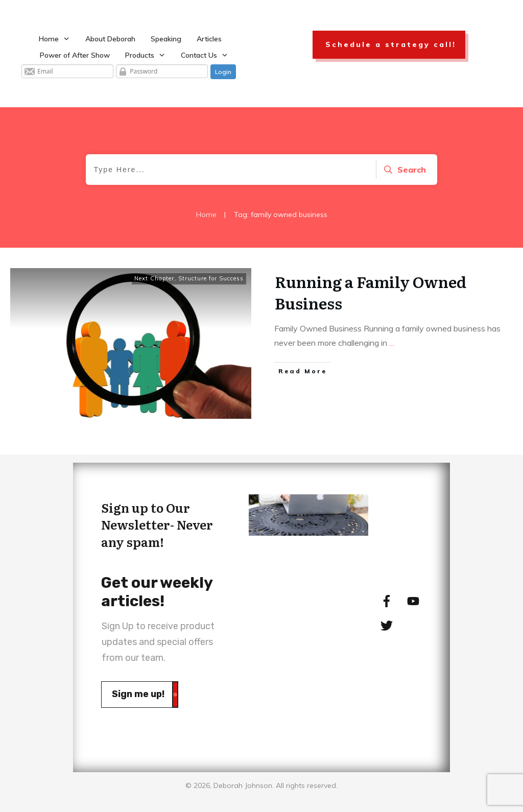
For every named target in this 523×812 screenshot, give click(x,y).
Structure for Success (211, 278)
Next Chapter (154, 278)
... (391, 343)
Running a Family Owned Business (371, 292)
